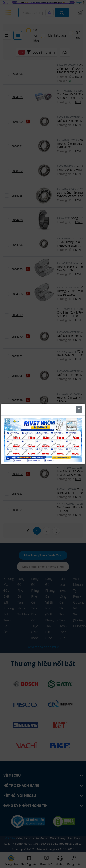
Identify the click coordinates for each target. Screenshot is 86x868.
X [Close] (79, 409)
